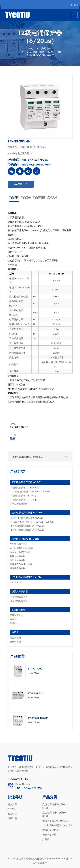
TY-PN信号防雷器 (19, 544)
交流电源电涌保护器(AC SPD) (44, 52)
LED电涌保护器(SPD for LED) (27, 577)
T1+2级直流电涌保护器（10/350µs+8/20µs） (33, 522)
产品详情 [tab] (14, 197)
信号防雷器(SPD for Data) (25, 539)
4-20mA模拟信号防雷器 (22, 548)
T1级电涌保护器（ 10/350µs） (25, 487)
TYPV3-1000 (35, 669)
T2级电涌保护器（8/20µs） (43, 55)
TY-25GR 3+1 (35, 693)
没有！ (14, 438)
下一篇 (13, 435)
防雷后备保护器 (20, 591)
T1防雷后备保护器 (19, 597)
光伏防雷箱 (15, 641)
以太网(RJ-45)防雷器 (20, 552)
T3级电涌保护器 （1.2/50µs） (25, 499)
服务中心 (12, 814)
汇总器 (13, 623)
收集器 (13, 619)
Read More (34, 673)
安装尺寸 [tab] (52, 197)
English (74, 5)
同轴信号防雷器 (18, 560)
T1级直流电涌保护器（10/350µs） (27, 518)
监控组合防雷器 (18, 568)
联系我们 (12, 818)
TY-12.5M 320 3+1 (38, 718)
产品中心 (46, 49)
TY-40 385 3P (19, 427)
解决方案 (12, 804)
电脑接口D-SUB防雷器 (21, 564)
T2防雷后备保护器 (19, 601)
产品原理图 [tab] (39, 197)
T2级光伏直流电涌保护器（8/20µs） (28, 526)
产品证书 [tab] (26, 197)
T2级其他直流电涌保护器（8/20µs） (28, 530)
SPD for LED (16, 582)
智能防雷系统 (19, 610)
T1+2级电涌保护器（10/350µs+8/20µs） (30, 491)
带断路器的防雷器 (19, 503)
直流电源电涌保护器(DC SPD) (27, 512)
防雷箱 (15, 632)
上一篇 (13, 423)
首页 (31, 49)
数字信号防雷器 (18, 556)
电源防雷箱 (15, 637)
